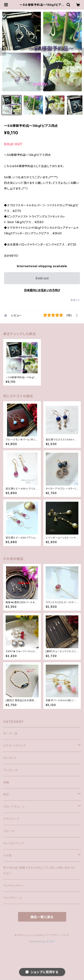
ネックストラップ (13, 843)
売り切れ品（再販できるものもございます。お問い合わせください (39, 870)
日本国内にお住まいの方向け (42, 290)
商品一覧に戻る (42, 917)
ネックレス (10, 758)
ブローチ (9, 831)
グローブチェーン (14, 807)
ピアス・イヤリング (15, 746)
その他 (7, 855)
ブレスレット (11, 770)
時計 (6, 794)
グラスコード (11, 819)
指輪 (6, 782)
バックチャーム (13, 898)
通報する (75, 300)
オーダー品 (10, 733)
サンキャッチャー (14, 885)
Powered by (42, 941)
